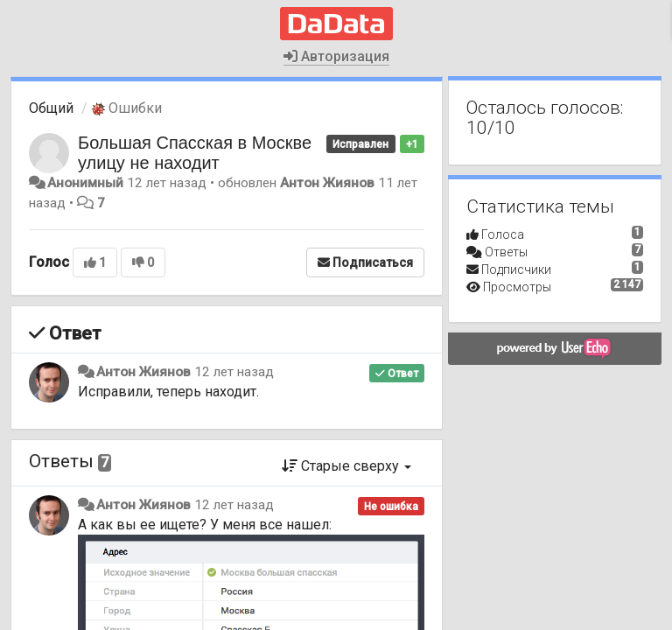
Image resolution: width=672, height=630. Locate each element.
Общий (51, 108)
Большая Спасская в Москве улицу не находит (195, 153)
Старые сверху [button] (346, 466)
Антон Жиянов (327, 183)
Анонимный (85, 183)
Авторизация (336, 56)
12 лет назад (234, 372)
